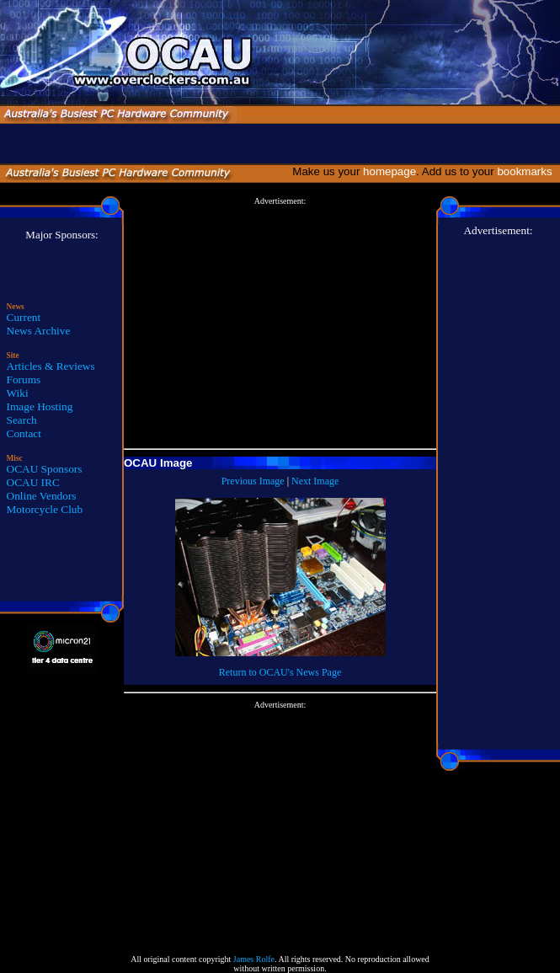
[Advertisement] (280, 323)
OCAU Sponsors (45, 469)
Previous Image (253, 481)
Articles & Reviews (51, 366)
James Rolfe (254, 959)
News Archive (39, 331)
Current (24, 317)
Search (22, 420)
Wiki (18, 393)
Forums (24, 380)
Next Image (315, 481)
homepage (389, 171)
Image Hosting (40, 406)
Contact (24, 433)
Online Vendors (42, 496)
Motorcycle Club (45, 509)
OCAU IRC (33, 482)
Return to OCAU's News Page (280, 672)
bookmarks (528, 171)
